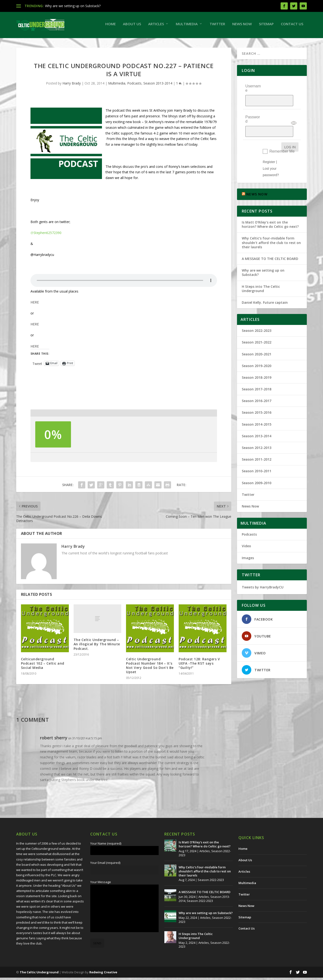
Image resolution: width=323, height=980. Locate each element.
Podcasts (134, 86)
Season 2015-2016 (257, 397)
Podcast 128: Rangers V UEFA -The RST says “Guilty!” (199, 666)
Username (253, 91)
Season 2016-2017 (257, 386)
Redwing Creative (103, 975)
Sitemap (266, 26)
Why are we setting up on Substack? (73, 6)
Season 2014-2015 (257, 409)
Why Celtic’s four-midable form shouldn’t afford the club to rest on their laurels (271, 227)
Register (269, 147)
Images (248, 543)
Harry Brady (72, 86)
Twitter (217, 26)
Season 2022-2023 (257, 316)
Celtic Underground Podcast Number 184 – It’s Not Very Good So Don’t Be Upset (150, 668)
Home (111, 26)
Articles (156, 26)
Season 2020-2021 (257, 339)
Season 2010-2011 (257, 456)
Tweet (37, 366)
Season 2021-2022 (257, 327)
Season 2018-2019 (257, 362)
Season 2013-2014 (158, 86)
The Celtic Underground (39, 975)
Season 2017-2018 (257, 374)
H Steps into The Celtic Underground (261, 273)
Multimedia (187, 26)
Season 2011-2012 (257, 444)
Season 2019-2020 (257, 351)
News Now (242, 26)
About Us (132, 26)
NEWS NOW (257, 179)
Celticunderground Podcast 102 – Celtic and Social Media (43, 666)
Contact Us (292, 26)
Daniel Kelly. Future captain (265, 287)
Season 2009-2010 (257, 468)
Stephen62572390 (46, 235)
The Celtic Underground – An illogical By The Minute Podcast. (97, 646)
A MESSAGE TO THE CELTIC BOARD (270, 244)
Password (253, 113)
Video (246, 531)
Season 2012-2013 (257, 433)
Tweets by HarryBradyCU (263, 572)
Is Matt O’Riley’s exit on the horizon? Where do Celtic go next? (271, 209)
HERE (35, 305)
